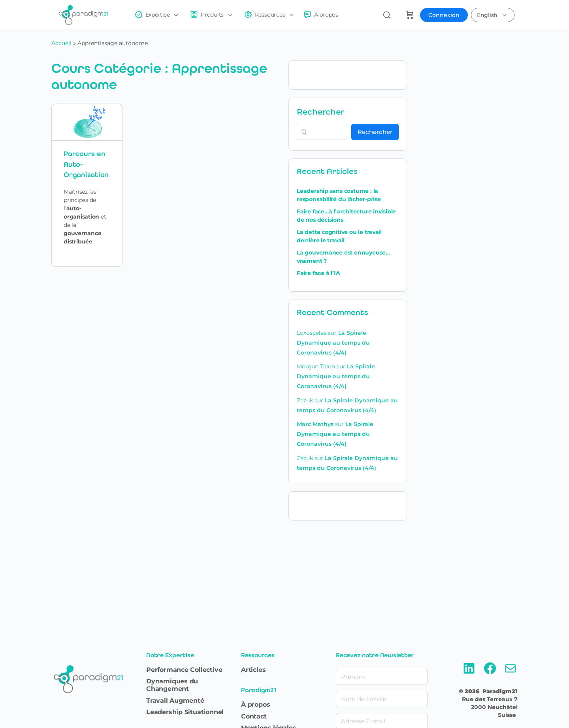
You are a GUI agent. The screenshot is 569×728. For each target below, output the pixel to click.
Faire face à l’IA (318, 273)
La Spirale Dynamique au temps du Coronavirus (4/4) (333, 343)
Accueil (61, 43)
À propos (255, 704)
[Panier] (410, 15)
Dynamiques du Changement (172, 685)
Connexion (444, 15)
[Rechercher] (387, 15)
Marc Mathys (315, 424)
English (487, 15)
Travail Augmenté (175, 701)
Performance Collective (184, 670)
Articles (253, 670)
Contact (254, 716)
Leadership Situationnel (185, 712)
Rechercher (320, 112)
